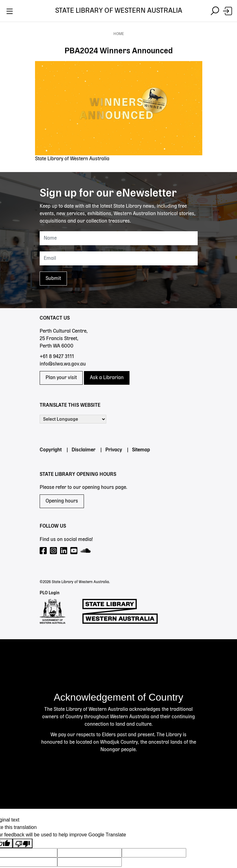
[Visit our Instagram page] (54, 551)
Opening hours (62, 501)
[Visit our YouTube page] (74, 551)
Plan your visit (61, 378)
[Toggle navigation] (9, 11)
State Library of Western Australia (119, 11)
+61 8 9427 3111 (57, 357)
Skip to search (0, 22)
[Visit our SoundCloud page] (86, 551)
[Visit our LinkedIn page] (64, 551)
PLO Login (50, 593)
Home (119, 34)
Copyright (51, 450)
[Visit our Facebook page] (44, 551)
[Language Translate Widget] (73, 419)
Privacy (114, 450)
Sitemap (141, 450)
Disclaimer (83, 450)
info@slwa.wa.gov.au (63, 364)
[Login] (228, 11)
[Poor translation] (23, 843)
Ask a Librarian (107, 378)
